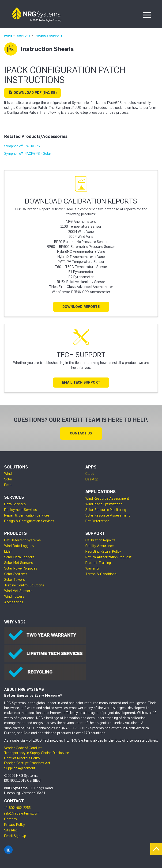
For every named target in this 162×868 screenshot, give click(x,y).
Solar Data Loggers (19, 557)
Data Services (15, 504)
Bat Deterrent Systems (23, 540)
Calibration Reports (100, 540)
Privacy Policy (15, 825)
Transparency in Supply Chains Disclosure (37, 753)
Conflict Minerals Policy (22, 758)
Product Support (49, 36)
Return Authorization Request (108, 557)
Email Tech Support (81, 382)
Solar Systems (16, 574)
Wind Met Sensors (18, 591)
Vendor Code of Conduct (23, 748)
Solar (8, 479)
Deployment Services (21, 510)
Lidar (8, 551)
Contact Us (81, 433)
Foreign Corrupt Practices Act (27, 763)
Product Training (98, 563)
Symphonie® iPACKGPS (22, 146)
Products (15, 533)
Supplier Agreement (20, 768)
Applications (100, 492)
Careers (11, 819)
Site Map (11, 830)
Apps (91, 467)
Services (14, 497)
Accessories (14, 602)
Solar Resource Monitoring (106, 510)
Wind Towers (14, 596)
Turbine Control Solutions (24, 585)
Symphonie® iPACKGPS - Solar (28, 154)
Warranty (92, 568)
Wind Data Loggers (19, 546)
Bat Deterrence (97, 521)
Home (8, 36)
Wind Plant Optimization (104, 504)
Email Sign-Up (15, 836)
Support (24, 36)
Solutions (16, 467)
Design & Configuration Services (29, 521)
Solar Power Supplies (21, 568)
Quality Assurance (100, 546)
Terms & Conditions (101, 574)
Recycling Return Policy (103, 551)
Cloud (90, 474)
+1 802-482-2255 (17, 808)
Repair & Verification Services (27, 515)
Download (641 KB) (32, 93)
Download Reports (81, 307)
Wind (8, 474)
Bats (8, 485)
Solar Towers (15, 580)
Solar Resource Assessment (108, 515)
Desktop (92, 479)
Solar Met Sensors (19, 563)
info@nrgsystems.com (22, 813)
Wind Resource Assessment (107, 498)
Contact (14, 801)
